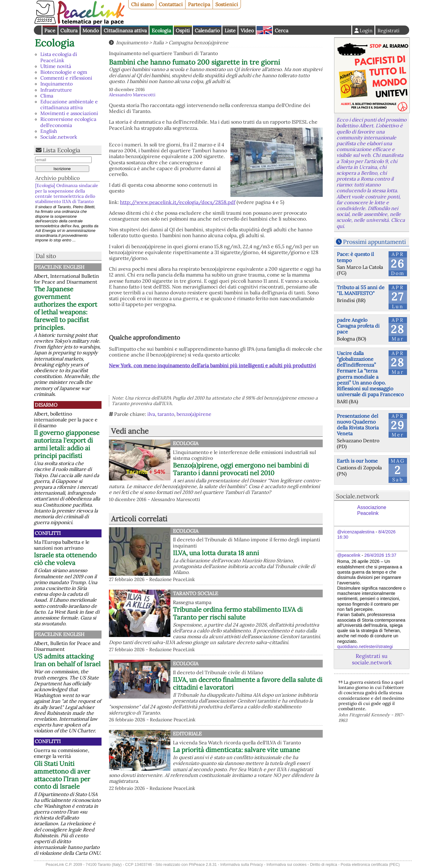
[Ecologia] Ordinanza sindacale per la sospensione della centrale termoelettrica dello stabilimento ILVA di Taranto (67, 193)
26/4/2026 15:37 (380, 555)
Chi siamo (142, 4)
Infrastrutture (56, 90)
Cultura (69, 30)
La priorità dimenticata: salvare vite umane (236, 750)
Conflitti (48, 533)
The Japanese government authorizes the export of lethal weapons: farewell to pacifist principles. (66, 308)
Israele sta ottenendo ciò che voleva (65, 559)
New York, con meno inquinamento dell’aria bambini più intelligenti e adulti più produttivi (212, 365)
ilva (151, 414)
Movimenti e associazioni (69, 113)
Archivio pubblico (58, 178)
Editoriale (187, 734)
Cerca (281, 30)
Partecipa (199, 4)
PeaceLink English (60, 267)
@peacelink (349, 555)
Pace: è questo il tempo (355, 257)
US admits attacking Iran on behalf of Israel (67, 660)
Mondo (91, 30)
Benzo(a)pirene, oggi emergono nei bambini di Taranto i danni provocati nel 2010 (241, 469)
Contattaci (171, 4)
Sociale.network (59, 137)
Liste (230, 30)
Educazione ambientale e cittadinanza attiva (69, 104)
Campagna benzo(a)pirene (198, 42)
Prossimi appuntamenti (374, 242)
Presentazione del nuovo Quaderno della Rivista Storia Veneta (358, 425)
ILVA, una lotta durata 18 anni (216, 553)
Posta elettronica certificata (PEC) (370, 864)
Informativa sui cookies (286, 864)
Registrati (389, 30)
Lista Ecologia (62, 150)
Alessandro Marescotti (132, 95)
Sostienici (227, 4)
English (264, 30)
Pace (50, 30)
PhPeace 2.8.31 (203, 864)
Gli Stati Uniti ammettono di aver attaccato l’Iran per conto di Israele (62, 775)
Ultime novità (56, 66)
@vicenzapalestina (356, 532)
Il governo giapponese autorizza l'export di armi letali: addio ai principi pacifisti (67, 444)
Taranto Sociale (196, 593)
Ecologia (161, 30)
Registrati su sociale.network (372, 659)
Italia (158, 42)
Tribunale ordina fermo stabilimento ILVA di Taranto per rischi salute (238, 613)
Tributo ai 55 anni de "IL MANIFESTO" (361, 290)
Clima (47, 96)
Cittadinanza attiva (125, 30)
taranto (166, 414)
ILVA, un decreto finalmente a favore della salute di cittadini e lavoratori (248, 683)
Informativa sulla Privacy (242, 864)
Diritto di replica (324, 864)
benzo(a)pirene (194, 414)
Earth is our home (357, 461)
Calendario (207, 30)
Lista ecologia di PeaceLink (59, 57)
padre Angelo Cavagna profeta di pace (358, 326)
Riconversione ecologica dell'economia (68, 122)
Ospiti (183, 30)
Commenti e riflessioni (66, 78)
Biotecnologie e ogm (64, 72)
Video (247, 30)
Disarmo (46, 405)
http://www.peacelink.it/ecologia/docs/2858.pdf (178, 202)
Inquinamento (56, 84)
